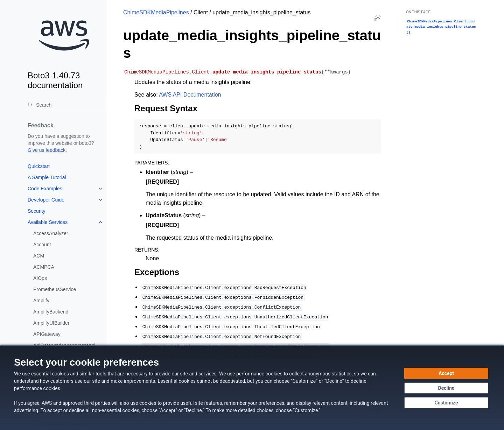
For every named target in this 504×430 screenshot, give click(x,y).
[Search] (64, 105)
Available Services (48, 222)
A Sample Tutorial (47, 177)
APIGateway (47, 334)
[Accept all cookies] (446, 373)
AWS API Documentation (190, 95)
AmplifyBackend (51, 312)
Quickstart (39, 166)
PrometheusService (55, 289)
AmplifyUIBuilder (51, 323)
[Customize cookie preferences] (446, 403)
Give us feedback (47, 150)
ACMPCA (44, 267)
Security (37, 211)
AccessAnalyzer (51, 233)
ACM (39, 256)
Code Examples (45, 189)
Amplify (41, 301)
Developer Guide (46, 200)
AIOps (40, 278)
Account (42, 245)
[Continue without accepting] (446, 388)
